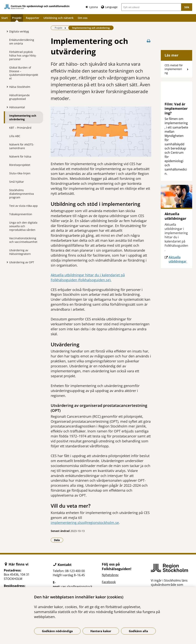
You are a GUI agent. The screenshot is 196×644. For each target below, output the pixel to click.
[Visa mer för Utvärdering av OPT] (6, 262)
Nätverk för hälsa (20, 156)
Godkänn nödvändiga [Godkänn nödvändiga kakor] (57, 631)
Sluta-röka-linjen (20, 173)
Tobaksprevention (21, 214)
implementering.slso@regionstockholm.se (85, 523)
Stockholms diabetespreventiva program (22, 194)
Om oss (83, 18)
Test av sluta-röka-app (23, 206)
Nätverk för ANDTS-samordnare (22, 146)
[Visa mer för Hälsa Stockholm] (6, 87)
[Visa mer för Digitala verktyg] (6, 31)
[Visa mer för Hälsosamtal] (6, 107)
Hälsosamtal (17, 107)
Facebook (109, 582)
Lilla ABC (15, 136)
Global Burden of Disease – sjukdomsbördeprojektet (24, 73)
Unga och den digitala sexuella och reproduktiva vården (23, 226)
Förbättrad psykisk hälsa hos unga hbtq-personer (23, 55)
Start (5, 18)
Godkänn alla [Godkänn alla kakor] (138, 631)
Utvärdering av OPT (22, 262)
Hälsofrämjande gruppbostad (19, 97)
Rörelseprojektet (20, 165)
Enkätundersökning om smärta (22, 42)
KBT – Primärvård (20, 128)
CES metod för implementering (174, 69)
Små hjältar (17, 182)
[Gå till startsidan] (37, 7)
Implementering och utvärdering (23, 117)
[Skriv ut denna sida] (149, 41)
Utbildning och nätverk (58, 18)
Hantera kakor (101, 631)
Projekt (17, 18)
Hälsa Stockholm (20, 87)
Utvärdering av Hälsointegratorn (20, 252)
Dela (59, 540)
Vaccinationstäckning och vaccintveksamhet (23, 240)
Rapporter (33, 18)
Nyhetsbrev (110, 575)
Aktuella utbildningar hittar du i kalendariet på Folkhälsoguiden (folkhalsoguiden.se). (88, 277)
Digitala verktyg (19, 31)
